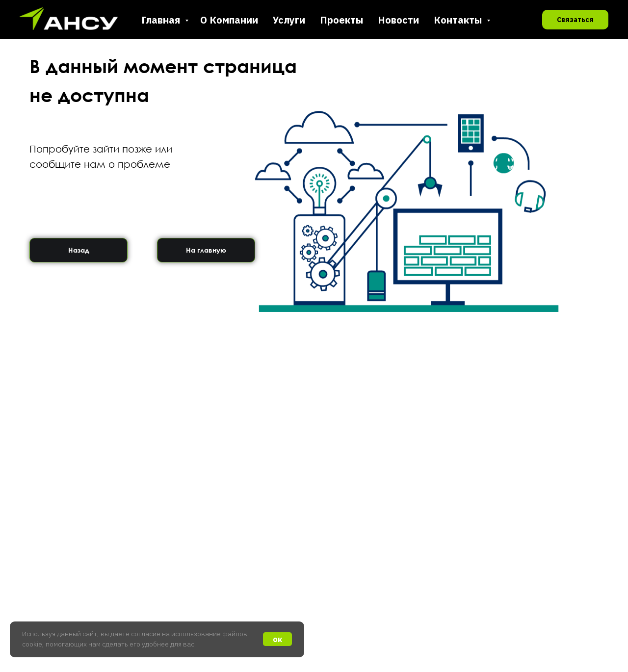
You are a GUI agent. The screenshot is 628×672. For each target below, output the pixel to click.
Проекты (341, 20)
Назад (79, 250)
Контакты (459, 20)
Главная (162, 20)
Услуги (289, 20)
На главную (206, 250)
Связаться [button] (575, 20)
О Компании (229, 20)
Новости (398, 20)
